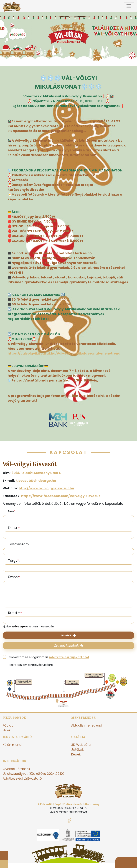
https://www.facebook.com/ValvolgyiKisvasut (61, 496)
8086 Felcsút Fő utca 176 (72, 808)
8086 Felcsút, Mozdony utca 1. (36, 473)
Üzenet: (15, 577)
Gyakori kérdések (69, 646)
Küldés (68, 635)
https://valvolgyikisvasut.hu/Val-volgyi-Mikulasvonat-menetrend (64, 353)
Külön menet (13, 745)
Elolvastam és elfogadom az (49, 657)
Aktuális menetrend (87, 725)
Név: (12, 511)
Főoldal (8, 725)
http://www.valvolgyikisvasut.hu (46, 488)
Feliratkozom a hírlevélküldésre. (31, 665)
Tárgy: (14, 561)
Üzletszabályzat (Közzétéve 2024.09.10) (34, 774)
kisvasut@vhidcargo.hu (36, 481)
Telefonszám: (19, 544)
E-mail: (14, 528)
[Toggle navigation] (129, 6)
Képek (76, 754)
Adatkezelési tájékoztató (22, 778)
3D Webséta (81, 745)
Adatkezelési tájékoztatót (69, 657)
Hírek (7, 730)
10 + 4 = (14, 613)
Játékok (77, 749)
